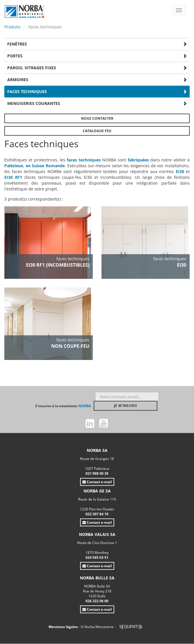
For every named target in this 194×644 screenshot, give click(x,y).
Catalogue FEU (97, 131)
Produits (12, 27)
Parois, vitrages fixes (32, 68)
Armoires (18, 80)
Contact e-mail (97, 482)
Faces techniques (27, 91)
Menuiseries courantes (34, 103)
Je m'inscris (125, 406)
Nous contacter (97, 118)
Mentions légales (64, 627)
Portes (15, 56)
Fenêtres (17, 44)
